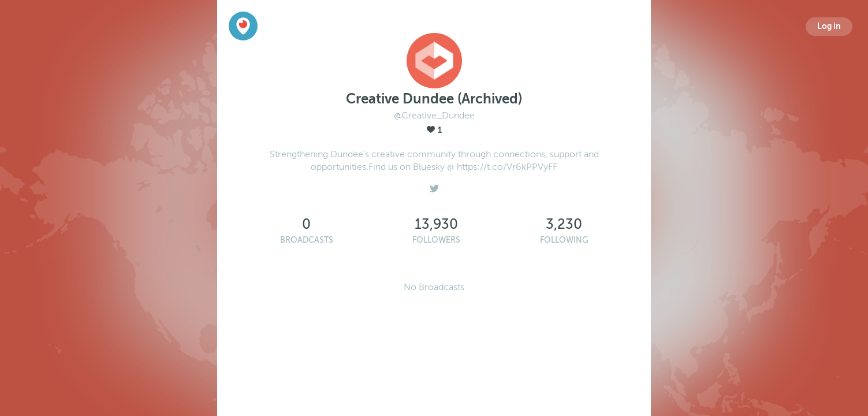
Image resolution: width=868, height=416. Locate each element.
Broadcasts (307, 240)
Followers (436, 240)
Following (564, 240)
